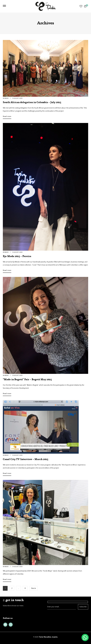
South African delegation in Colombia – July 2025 (32, 103)
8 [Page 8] (25, 588)
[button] (85, 637)
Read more (7, 117)
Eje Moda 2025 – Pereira (17, 256)
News (7, 98)
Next (34, 588)
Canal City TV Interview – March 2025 (26, 459)
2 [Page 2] (12, 588)
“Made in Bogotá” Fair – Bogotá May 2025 (27, 380)
